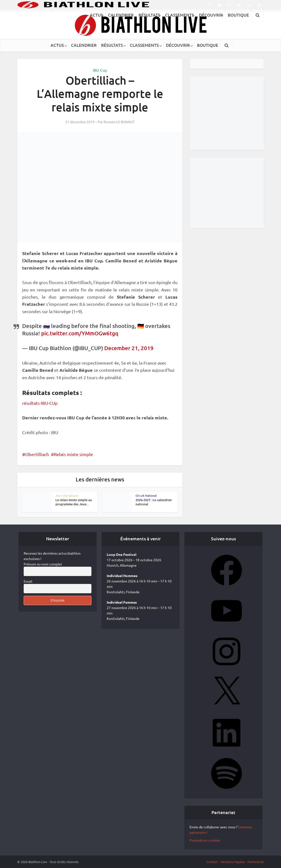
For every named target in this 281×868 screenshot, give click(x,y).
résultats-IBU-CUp (40, 403)
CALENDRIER (84, 45)
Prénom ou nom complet (43, 564)
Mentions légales (233, 862)
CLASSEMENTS (144, 45)
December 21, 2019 (129, 348)
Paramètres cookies (205, 840)
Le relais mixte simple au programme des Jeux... (74, 502)
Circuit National (146, 495)
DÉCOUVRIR (178, 45)
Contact (212, 862)
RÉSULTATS (112, 45)
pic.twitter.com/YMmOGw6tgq (80, 333)
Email (28, 581)
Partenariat (256, 862)
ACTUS (57, 45)
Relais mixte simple (73, 454)
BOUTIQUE (208, 45)
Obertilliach (37, 454)
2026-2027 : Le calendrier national (154, 502)
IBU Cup (100, 70)
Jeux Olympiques (67, 495)
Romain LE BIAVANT (119, 122)
